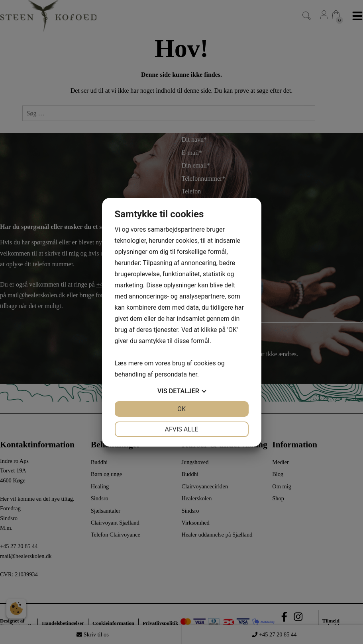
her (193, 374)
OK (181, 409)
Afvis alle (181, 429)
